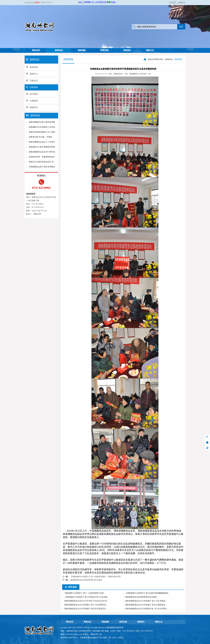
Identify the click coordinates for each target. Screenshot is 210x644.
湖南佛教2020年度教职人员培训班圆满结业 (46, 127)
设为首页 (173, 2)
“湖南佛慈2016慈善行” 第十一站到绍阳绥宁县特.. (84, 593)
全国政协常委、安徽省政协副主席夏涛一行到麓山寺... (51, 157)
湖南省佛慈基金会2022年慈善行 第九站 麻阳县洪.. (146, 605)
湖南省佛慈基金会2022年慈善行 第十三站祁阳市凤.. (86, 605)
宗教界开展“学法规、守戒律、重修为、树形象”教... (50, 137)
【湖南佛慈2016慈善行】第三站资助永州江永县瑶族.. (86, 597)
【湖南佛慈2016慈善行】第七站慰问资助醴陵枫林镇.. (147, 593)
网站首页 (36, 50)
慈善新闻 (32, 87)
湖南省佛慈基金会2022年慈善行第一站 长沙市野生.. (146, 609)
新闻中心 (32, 74)
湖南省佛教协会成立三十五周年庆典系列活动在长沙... (51, 142)
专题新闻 (32, 101)
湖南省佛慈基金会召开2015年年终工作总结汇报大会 (86, 601)
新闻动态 (59, 50)
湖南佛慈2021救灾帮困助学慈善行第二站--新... (48, 147)
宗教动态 (32, 81)
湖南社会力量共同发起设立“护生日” (44, 162)
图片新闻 (32, 94)
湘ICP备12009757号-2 (70, 638)
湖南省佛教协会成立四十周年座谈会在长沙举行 (48, 152)
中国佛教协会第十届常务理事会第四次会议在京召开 (50, 167)
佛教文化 (150, 50)
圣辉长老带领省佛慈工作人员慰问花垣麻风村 (47, 132)
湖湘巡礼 (127, 50)
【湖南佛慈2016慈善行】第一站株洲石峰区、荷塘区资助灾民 (95, 577)
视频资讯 (32, 107)
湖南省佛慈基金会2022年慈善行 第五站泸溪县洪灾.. (86, 609)
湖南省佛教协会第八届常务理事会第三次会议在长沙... (51, 122)
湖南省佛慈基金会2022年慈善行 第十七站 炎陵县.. (146, 601)
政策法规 (104, 50)
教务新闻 (32, 67)
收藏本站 (182, 2)
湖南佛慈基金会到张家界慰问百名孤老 (86, 580)
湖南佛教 (82, 50)
